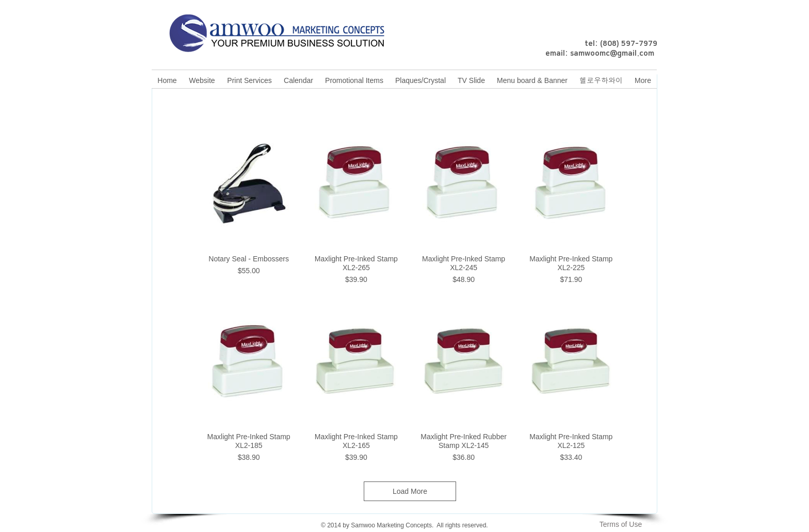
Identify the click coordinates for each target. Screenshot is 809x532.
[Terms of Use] (621, 524)
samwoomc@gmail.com (612, 54)
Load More (410, 491)
